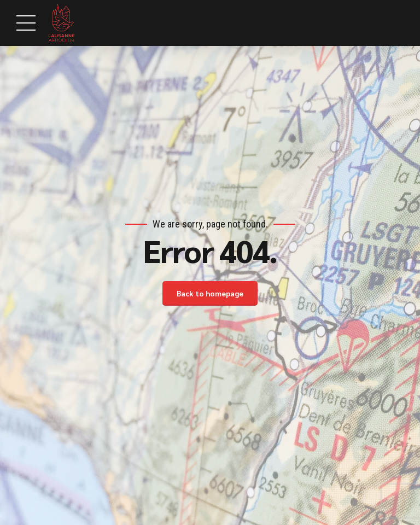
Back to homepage (210, 293)
